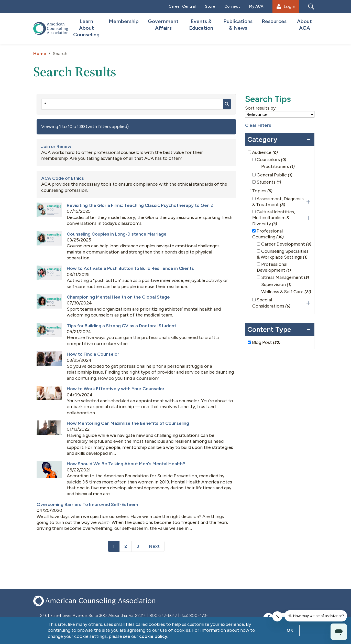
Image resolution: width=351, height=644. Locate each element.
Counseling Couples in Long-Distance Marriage (117, 234)
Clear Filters (258, 125)
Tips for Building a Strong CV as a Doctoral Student (122, 326)
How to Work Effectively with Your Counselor (116, 389)
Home (40, 54)
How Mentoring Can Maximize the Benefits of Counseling (128, 423)
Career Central (182, 6)
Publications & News (238, 25)
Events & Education (201, 25)
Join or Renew (56, 146)
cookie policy (153, 636)
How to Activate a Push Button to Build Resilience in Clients (130, 268)
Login (286, 6)
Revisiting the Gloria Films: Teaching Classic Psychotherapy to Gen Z (140, 205)
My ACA (256, 6)
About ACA (304, 25)
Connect (232, 6)
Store (210, 6)
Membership (124, 21)
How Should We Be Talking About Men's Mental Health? (126, 464)
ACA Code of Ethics (63, 178)
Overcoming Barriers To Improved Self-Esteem (87, 504)
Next (154, 546)
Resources (274, 21)
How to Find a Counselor (93, 354)
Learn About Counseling (86, 28)
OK (290, 630)
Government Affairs (163, 25)
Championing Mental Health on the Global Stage (118, 297)
